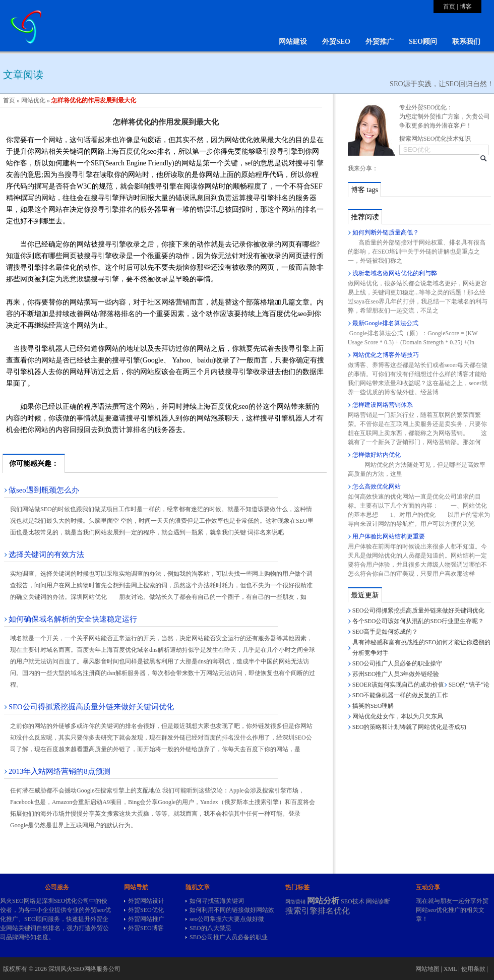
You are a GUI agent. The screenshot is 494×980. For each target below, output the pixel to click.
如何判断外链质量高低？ (386, 232)
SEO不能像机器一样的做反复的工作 (400, 695)
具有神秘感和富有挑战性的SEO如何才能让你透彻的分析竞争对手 (422, 648)
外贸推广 (380, 42)
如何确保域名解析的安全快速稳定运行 (73, 619)
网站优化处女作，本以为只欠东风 (398, 716)
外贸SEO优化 (146, 910)
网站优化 (33, 100)
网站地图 (427, 969)
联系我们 (466, 42)
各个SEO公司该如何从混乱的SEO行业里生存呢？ (418, 621)
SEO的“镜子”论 (469, 685)
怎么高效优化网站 (377, 486)
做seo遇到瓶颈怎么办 (44, 490)
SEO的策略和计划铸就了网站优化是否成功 (410, 727)
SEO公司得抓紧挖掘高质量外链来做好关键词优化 (91, 707)
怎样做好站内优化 (377, 455)
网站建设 (293, 42)
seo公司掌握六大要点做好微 (227, 919)
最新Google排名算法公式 (385, 323)
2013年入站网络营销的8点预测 (59, 771)
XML (450, 969)
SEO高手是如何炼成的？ (385, 632)
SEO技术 (353, 901)
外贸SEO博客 (146, 928)
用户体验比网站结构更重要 (389, 536)
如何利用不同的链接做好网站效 (232, 910)
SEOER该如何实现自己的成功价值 (398, 685)
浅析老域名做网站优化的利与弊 (395, 273)
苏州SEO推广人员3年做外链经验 (396, 674)
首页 (449, 7)
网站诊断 (378, 901)
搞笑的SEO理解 (373, 706)
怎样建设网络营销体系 (383, 405)
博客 (466, 7)
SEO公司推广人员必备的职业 (229, 937)
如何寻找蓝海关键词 (217, 901)
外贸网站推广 (146, 919)
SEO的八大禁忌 (210, 928)
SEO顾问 (423, 42)
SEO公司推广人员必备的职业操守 (397, 663)
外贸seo (95, 910)
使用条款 (473, 969)
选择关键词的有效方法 (46, 555)
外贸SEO (336, 42)
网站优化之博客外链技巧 (386, 355)
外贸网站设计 (146, 901)
